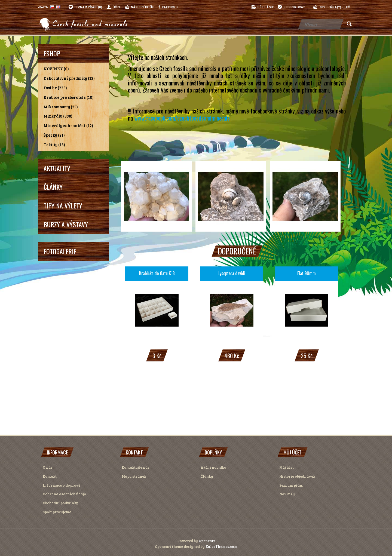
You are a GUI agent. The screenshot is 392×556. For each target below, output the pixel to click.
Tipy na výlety (63, 205)
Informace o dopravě (61, 485)
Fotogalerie (60, 251)
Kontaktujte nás (136, 467)
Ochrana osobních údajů (64, 494)
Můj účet (287, 467)
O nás (48, 467)
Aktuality (57, 168)
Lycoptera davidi (232, 273)
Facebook (169, 7)
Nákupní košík (142, 7)
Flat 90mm (307, 273)
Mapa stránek (134, 476)
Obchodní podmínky (61, 503)
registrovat (294, 7)
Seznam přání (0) (88, 7)
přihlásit (266, 7)
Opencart (207, 541)
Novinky (287, 494)
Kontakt (50, 476)
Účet (117, 7)
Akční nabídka (213, 467)
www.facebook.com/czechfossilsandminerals (182, 118)
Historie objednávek (297, 476)
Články (53, 187)
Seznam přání (291, 485)
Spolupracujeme (57, 512)
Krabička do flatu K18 (157, 273)
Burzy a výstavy (66, 224)
